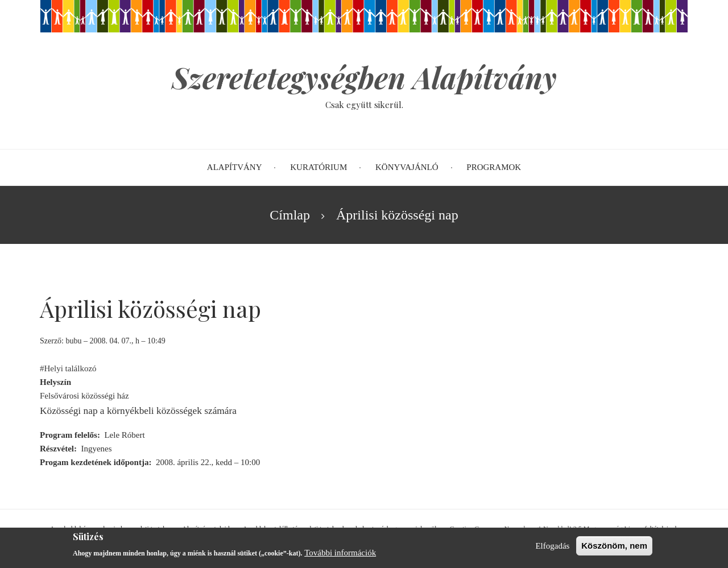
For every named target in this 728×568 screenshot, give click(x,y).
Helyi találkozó (71, 368)
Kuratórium (318, 167)
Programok (494, 167)
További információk (340, 556)
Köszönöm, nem (614, 549)
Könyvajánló (407, 167)
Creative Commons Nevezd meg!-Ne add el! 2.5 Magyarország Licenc (547, 529)
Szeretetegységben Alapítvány (364, 78)
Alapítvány (235, 167)
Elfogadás (552, 549)
